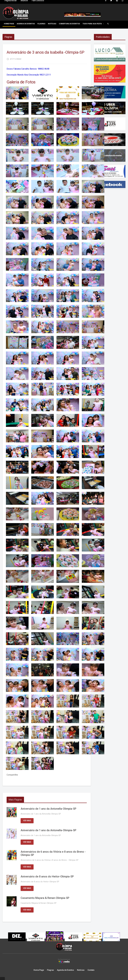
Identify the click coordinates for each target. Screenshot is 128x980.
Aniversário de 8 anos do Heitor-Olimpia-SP (47, 876)
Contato (91, 970)
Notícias (52, 24)
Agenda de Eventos (26, 24)
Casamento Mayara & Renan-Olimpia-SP (45, 898)
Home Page (9, 24)
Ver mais (27, 821)
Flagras (41, 24)
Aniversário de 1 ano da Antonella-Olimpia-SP (48, 809)
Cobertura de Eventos (69, 24)
